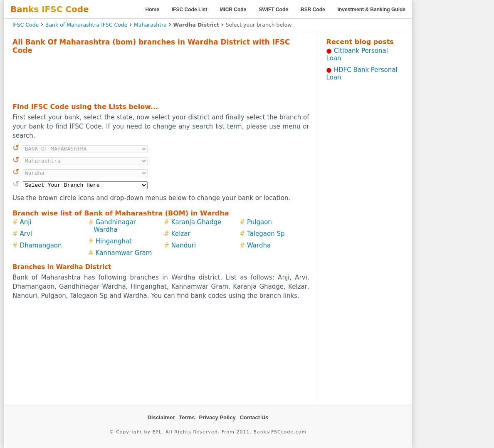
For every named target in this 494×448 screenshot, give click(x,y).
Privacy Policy (217, 417)
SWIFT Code (273, 10)
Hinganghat (114, 241)
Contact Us (254, 417)
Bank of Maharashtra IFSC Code (86, 25)
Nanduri (184, 245)
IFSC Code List (189, 10)
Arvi (26, 234)
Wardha (259, 245)
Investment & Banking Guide (372, 10)
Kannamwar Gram (124, 253)
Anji (26, 222)
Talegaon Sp (266, 234)
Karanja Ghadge (196, 222)
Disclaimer (161, 417)
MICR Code (233, 10)
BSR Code (313, 10)
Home (152, 10)
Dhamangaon (41, 245)
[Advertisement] (161, 77)
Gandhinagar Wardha (115, 226)
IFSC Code (26, 25)
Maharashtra (150, 25)
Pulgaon (259, 222)
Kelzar (181, 234)
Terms (187, 417)
